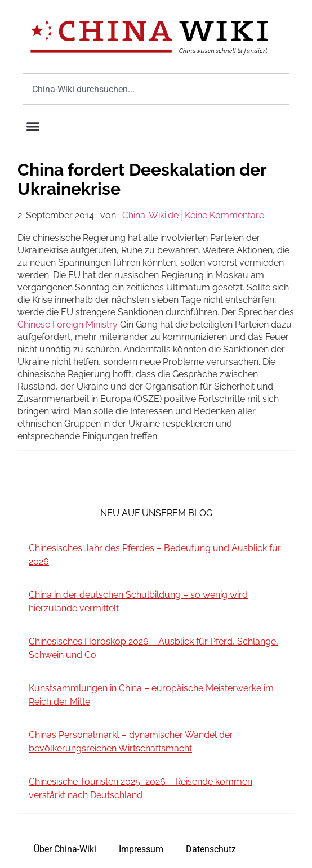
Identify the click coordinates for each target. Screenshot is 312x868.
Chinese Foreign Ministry (68, 325)
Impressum (141, 849)
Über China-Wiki (65, 849)
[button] (33, 127)
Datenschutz (211, 849)
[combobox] (156, 89)
